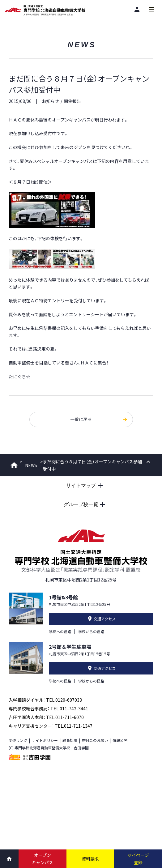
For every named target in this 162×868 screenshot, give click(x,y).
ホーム (14, 465)
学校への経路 (60, 631)
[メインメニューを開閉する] (151, 9)
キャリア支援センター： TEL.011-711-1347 (51, 726)
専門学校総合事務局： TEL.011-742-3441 (48, 708)
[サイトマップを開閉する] (81, 486)
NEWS (31, 465)
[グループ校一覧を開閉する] (81, 504)
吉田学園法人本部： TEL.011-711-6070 (46, 717)
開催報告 (72, 101)
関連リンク (18, 740)
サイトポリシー (45, 740)
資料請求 (90, 859)
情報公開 (120, 740)
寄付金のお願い (95, 740)
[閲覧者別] (137, 9)
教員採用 (70, 740)
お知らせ (50, 101)
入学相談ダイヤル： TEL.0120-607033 (45, 700)
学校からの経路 (91, 631)
